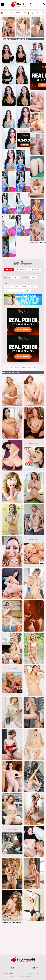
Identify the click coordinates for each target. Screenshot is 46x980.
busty (16, 287)
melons (33, 287)
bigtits (33, 277)
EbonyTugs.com (29, 368)
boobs (8, 287)
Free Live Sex (23, 13)
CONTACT (34, 968)
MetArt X (14, 368)
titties (18, 290)
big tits (24, 287)
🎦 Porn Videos (38, 13)
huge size (9, 290)
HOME (12, 968)
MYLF (15, 277)
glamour (26, 290)
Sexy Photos (8, 13)
